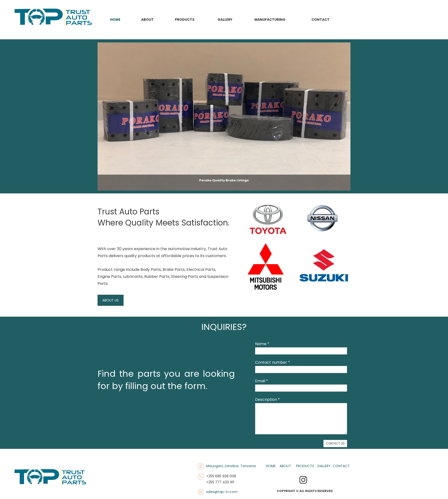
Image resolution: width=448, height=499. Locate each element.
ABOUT (285, 466)
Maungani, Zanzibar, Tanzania (231, 466)
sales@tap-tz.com (222, 492)
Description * (267, 400)
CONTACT (341, 466)
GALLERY (324, 466)
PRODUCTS (305, 466)
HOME (271, 466)
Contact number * (273, 362)
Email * (262, 381)
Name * (262, 344)
